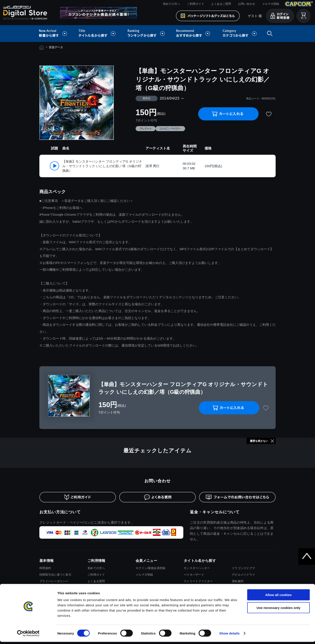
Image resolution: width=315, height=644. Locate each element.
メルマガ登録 (271, 4)
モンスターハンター (197, 568)
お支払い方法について (60, 512)
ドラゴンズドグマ (243, 568)
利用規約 (45, 568)
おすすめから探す (194, 34)
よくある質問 (96, 581)
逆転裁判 (238, 581)
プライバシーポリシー (54, 581)
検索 (269, 34)
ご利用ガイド (196, 4)
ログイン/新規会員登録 (150, 568)
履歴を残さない (259, 441)
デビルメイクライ (243, 575)
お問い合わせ (247, 4)
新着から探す (56, 34)
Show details (230, 635)
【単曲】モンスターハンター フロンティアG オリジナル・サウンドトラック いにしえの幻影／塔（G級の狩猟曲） (102, 166)
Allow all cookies (279, 597)
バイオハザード (194, 575)
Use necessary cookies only (278, 610)
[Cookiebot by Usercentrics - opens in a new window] (28, 635)
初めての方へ (171, 4)
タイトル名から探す (98, 34)
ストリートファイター (198, 581)
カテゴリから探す (240, 34)
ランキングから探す (147, 34)
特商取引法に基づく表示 (55, 575)
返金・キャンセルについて (215, 512)
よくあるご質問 (221, 4)
